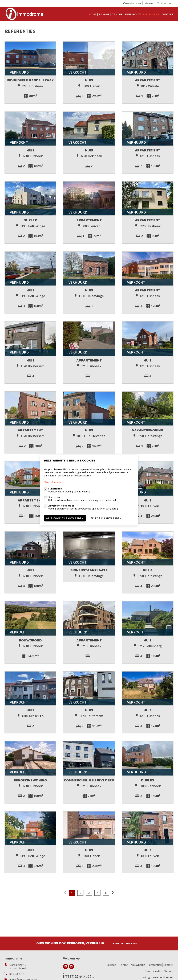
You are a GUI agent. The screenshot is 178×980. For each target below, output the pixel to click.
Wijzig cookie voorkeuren (158, 977)
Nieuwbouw (133, 14)
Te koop (104, 14)
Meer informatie (52, 482)
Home (92, 14)
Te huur (117, 14)
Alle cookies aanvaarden (65, 518)
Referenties (151, 14)
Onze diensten (132, 3)
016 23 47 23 (17, 974)
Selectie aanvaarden (106, 518)
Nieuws (149, 3)
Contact (167, 14)
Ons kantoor (164, 3)
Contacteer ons (125, 943)
